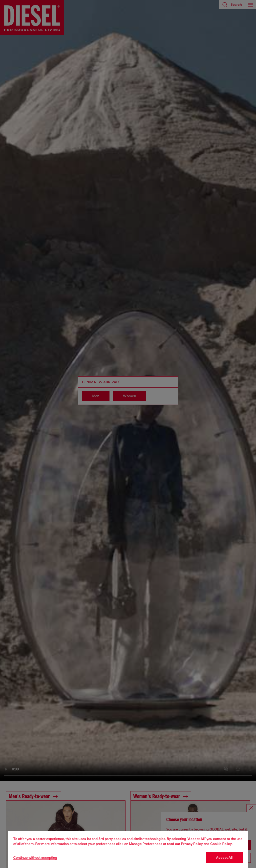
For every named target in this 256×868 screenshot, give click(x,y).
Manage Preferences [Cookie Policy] (146, 844)
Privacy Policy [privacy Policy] (192, 844)
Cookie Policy (221, 844)
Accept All (224, 857)
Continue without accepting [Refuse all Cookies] (35, 857)
